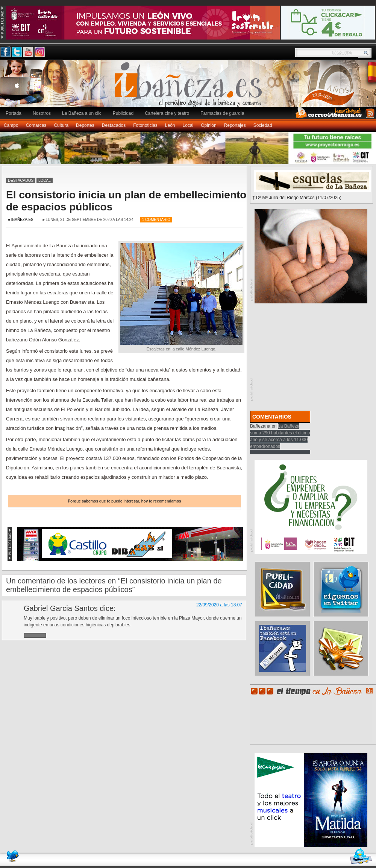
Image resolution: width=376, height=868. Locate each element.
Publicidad (123, 113)
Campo (11, 125)
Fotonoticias (145, 125)
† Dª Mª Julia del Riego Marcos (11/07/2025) (297, 198)
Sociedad (263, 125)
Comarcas (36, 125)
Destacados (114, 125)
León (170, 125)
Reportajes (235, 125)
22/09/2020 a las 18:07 (219, 605)
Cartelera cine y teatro (167, 113)
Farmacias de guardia (222, 113)
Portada (14, 113)
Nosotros (42, 113)
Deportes (85, 125)
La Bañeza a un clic (82, 113)
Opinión (208, 125)
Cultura (61, 125)
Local (188, 125)
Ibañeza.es (190, 87)
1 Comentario (156, 220)
